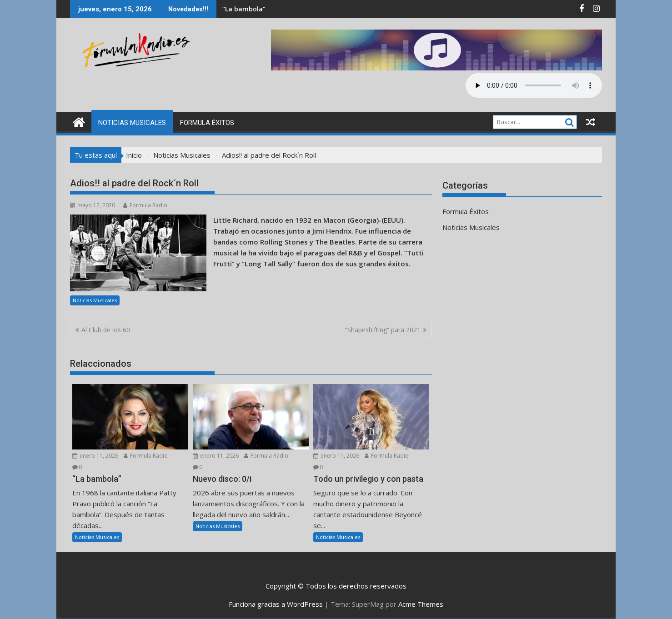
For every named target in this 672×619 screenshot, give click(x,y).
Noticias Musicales (132, 123)
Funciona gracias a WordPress (276, 604)
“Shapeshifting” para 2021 (383, 330)
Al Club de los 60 (106, 330)
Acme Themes (421, 604)
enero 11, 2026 (95, 456)
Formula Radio (145, 205)
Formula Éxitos (207, 123)
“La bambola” (244, 9)
